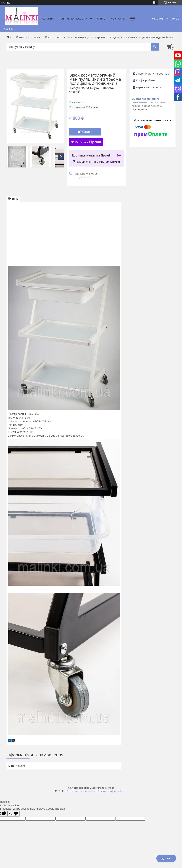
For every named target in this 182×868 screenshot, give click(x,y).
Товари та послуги (73, 18)
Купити (87, 132)
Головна (47, 18)
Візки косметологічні (29, 37)
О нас (101, 18)
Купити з (88, 142)
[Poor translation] (14, 814)
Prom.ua (110, 788)
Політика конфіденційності (112, 791)
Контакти (118, 18)
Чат (166, 858)
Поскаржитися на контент (81, 791)
